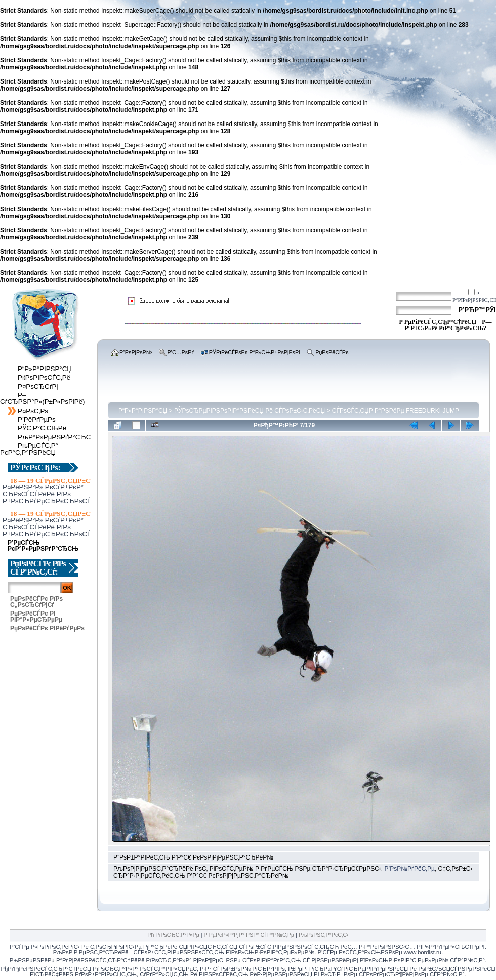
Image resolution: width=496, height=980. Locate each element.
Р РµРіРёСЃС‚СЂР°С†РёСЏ (438, 322)
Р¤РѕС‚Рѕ (33, 411)
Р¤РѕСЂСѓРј (38, 386)
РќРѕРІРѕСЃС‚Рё (44, 377)
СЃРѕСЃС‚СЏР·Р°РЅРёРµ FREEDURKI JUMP (396, 411)
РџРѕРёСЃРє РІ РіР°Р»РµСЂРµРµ (36, 617)
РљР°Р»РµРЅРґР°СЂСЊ (58, 437)
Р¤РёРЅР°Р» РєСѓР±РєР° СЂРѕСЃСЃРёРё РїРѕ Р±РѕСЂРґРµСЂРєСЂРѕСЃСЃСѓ (55, 494)
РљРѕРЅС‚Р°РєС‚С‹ (324, 935)
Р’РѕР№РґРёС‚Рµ (409, 869)
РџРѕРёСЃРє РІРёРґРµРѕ (47, 628)
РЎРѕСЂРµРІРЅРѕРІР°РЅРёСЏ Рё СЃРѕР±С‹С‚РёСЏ (250, 411)
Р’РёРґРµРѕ (37, 419)
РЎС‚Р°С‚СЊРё (42, 428)
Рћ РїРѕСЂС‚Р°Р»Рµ (173, 935)
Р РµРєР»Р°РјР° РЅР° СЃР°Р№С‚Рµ (249, 935)
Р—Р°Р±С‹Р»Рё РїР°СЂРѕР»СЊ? (448, 325)
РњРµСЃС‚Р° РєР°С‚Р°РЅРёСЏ (29, 449)
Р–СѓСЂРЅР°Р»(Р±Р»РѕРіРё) (43, 398)
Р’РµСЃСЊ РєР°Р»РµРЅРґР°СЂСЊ (47, 546)
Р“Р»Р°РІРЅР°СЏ (45, 369)
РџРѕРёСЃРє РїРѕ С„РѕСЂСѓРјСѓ (36, 602)
